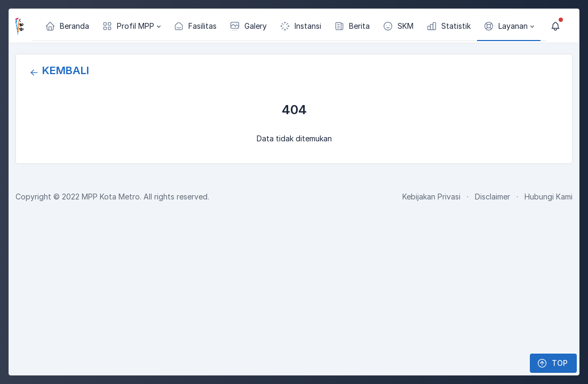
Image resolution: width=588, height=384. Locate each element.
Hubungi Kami (549, 197)
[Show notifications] (555, 26)
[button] (131, 26)
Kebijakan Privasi (431, 197)
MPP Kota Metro (111, 197)
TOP (552, 363)
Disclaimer (492, 197)
